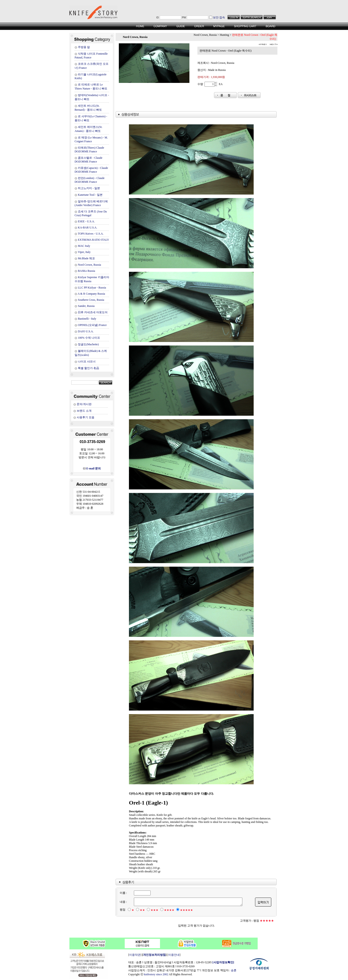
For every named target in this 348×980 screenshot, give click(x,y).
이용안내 (174, 955)
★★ (142, 910)
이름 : (123, 893)
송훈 (234, 970)
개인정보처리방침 (154, 955)
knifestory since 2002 (156, 974)
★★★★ (169, 910)
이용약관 (135, 955)
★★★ (154, 910)
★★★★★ (186, 910)
